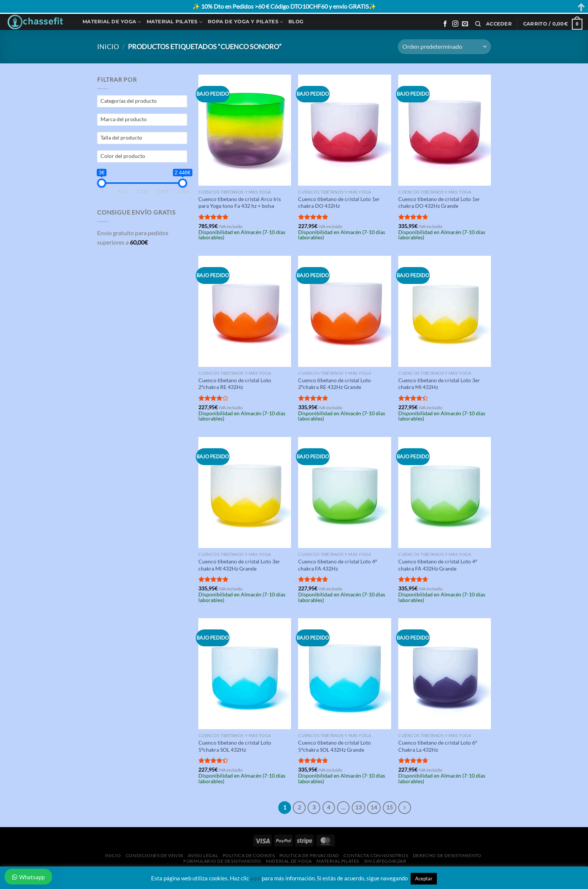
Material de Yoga (112, 22)
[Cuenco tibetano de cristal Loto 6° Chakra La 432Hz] (445, 674)
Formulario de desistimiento (222, 861)
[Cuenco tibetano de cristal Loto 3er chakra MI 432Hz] (445, 311)
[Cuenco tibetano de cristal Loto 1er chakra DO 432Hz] (344, 130)
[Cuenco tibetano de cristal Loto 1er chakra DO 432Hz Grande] (445, 130)
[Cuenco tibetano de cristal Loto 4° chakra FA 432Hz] (344, 493)
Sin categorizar (385, 861)
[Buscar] (478, 24)
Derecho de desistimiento (447, 855)
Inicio (108, 47)
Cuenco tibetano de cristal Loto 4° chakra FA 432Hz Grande (438, 565)
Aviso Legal (203, 855)
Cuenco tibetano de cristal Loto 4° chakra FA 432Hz (338, 565)
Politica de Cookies (249, 855)
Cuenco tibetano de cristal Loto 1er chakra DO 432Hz (339, 203)
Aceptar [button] (424, 878)
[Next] (405, 808)
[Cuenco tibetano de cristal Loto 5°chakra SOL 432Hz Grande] (344, 674)
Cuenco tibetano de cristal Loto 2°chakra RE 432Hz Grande (334, 384)
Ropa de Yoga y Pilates (245, 22)
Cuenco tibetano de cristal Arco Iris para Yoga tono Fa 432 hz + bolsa (240, 203)
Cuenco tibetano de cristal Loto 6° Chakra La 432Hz (438, 746)
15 (390, 807)
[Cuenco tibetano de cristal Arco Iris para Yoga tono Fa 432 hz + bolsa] (245, 130)
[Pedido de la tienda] (444, 47)
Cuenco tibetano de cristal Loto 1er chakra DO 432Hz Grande (439, 203)
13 (358, 807)
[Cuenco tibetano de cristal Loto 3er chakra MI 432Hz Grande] (245, 493)
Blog (296, 22)
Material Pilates (175, 22)
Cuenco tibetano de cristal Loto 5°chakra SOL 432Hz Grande (334, 746)
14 (374, 807)
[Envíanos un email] (465, 24)
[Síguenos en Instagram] (455, 24)
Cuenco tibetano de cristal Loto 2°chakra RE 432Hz (235, 384)
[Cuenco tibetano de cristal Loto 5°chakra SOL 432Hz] (245, 674)
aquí (255, 878)
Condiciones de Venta (154, 855)
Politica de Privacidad (309, 855)
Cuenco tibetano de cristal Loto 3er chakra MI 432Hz (439, 384)
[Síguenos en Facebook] (445, 24)
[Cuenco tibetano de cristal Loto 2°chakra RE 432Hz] (245, 311)
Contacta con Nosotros (376, 855)
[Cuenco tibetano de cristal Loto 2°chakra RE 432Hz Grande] (344, 311)
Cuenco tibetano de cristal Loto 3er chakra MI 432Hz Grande (239, 565)
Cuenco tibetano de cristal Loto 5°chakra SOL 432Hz (235, 746)
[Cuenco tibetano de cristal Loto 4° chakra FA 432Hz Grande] (445, 493)
